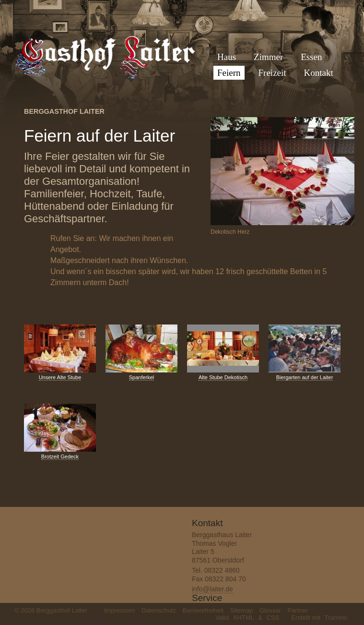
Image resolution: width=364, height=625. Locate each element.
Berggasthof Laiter (64, 111)
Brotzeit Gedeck (60, 457)
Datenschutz (159, 610)
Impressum (119, 610)
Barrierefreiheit (203, 610)
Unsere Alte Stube (60, 377)
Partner (298, 610)
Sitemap (242, 610)
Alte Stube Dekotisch (223, 377)
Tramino (336, 618)
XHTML (244, 618)
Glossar (270, 610)
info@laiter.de (212, 589)
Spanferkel (142, 377)
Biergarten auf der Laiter (305, 377)
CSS (273, 618)
